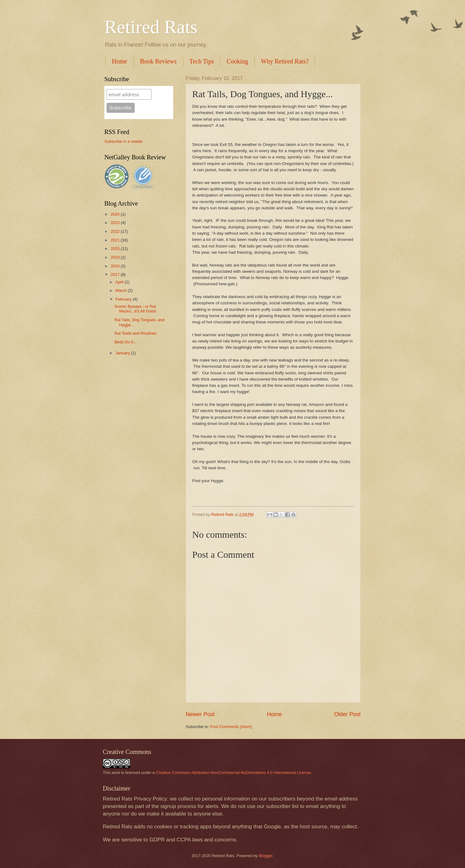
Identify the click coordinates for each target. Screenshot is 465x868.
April (120, 282)
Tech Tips (202, 61)
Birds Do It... (125, 342)
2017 (116, 274)
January (123, 353)
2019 (116, 257)
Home (120, 61)
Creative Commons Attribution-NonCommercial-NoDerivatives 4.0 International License (233, 773)
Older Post (347, 714)
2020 (116, 249)
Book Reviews (158, 61)
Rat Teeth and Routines (135, 333)
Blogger (266, 856)
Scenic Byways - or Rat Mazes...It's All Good (135, 309)
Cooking (237, 61)
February (124, 299)
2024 (116, 214)
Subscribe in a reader (123, 141)
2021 (116, 240)
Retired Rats (151, 27)
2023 (116, 223)
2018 (116, 266)
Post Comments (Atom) (231, 727)
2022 (116, 231)
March (121, 290)
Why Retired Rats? (285, 61)
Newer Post (200, 714)
